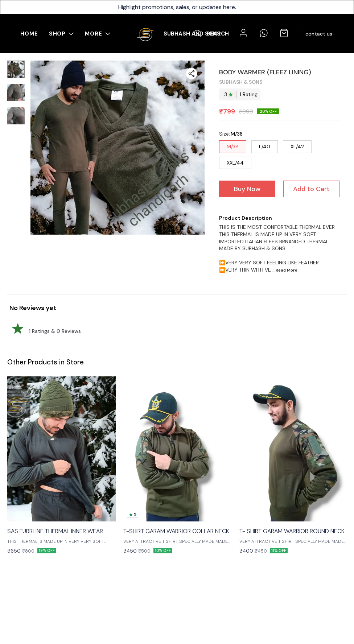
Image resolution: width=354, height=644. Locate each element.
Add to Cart (311, 189)
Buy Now (247, 189)
